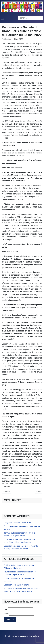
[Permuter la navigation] (2, 19)
